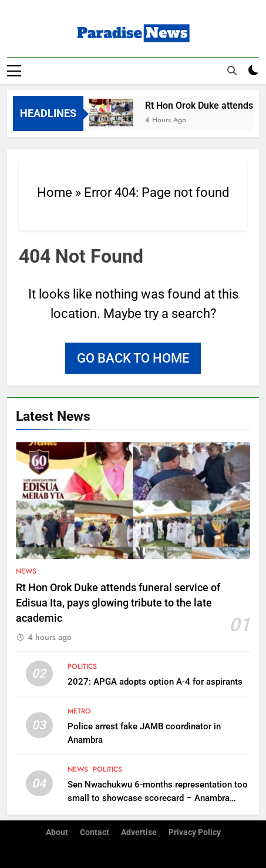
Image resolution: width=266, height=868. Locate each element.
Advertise (139, 832)
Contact (95, 832)
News (26, 571)
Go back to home (133, 358)
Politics (82, 666)
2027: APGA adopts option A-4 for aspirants (155, 682)
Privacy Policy (195, 832)
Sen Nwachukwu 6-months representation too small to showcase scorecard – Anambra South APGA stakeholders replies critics (158, 798)
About (57, 832)
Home (55, 192)
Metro (79, 711)
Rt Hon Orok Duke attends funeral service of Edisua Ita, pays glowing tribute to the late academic (118, 603)
